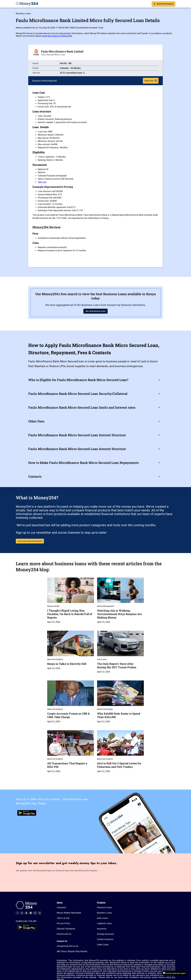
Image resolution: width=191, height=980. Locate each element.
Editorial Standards (66, 929)
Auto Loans (102, 918)
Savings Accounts (106, 934)
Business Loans (23, 13)
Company (61, 907)
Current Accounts (105, 939)
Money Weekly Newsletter (69, 913)
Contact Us (62, 941)
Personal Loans (104, 907)
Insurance (102, 929)
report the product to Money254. (57, 36)
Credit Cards (103, 945)
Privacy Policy (63, 923)
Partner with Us (64, 934)
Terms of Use (63, 918)
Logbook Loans (104, 923)
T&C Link (42, 182)
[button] (95, 380)
